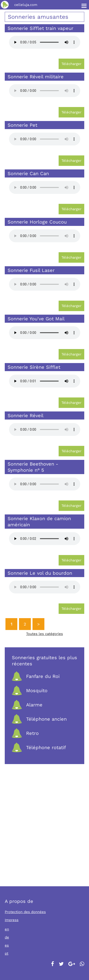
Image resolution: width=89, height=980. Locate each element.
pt (7, 953)
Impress (12, 920)
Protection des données (25, 912)
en (7, 929)
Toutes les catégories (44, 634)
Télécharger (71, 64)
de (7, 937)
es (7, 945)
